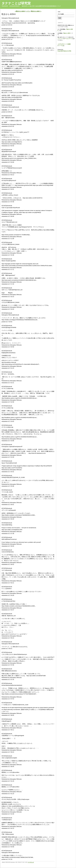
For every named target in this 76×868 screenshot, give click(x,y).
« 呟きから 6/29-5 (20, 11)
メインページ (61, 39)
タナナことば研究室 (16, 3)
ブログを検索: (61, 14)
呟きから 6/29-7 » (36, 11)
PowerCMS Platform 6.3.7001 (64, 51)
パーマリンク (31, 862)
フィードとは (61, 46)
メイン (28, 11)
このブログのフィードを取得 (64, 44)
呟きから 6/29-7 (67, 33)
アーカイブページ (68, 39)
